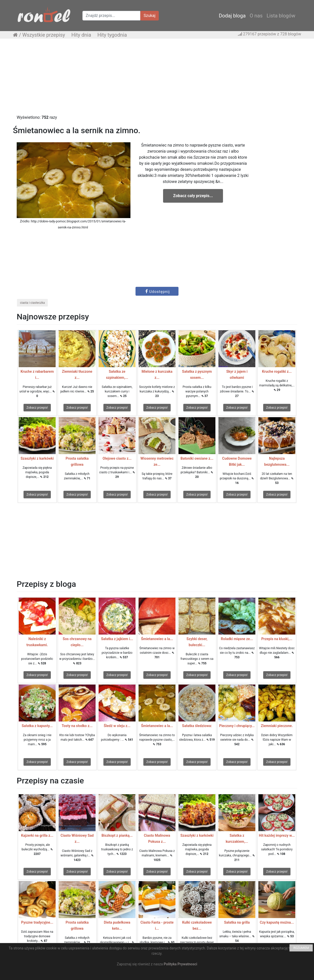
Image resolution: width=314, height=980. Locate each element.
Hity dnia (81, 35)
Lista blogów (281, 16)
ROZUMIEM (301, 948)
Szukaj (150, 16)
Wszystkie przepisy (44, 35)
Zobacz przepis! (37, 408)
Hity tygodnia (112, 35)
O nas (256, 16)
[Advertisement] (157, 79)
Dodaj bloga (232, 16)
